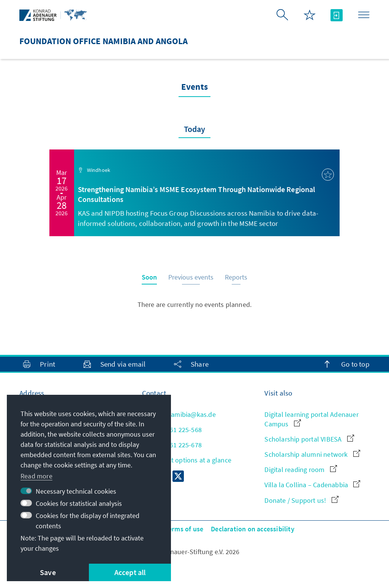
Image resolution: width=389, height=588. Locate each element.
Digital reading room (300, 470)
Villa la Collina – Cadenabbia (312, 485)
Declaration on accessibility (253, 529)
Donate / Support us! (301, 500)
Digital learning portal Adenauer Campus (311, 419)
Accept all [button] (130, 572)
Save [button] (48, 572)
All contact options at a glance (187, 460)
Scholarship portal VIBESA (309, 439)
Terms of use (184, 529)
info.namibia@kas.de (179, 414)
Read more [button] (36, 476)
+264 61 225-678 (172, 445)
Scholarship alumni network (312, 454)
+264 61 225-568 (172, 430)
